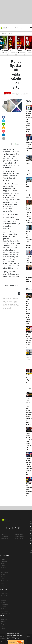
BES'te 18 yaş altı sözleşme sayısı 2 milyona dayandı (29, 239)
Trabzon (11, 28)
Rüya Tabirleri (5, 626)
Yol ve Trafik (4, 596)
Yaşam (3, 585)
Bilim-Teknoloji (5, 572)
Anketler (3, 622)
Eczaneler (3, 600)
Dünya (3, 583)
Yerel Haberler (5, 568)
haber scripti (27, 638)
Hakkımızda (4, 534)
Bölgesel (3, 564)
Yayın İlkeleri (4, 536)
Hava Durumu (5, 594)
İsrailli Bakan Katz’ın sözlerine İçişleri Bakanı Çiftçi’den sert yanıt (29, 441)
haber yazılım (4, 640)
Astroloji (3, 628)
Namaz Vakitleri (5, 598)
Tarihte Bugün (5, 605)
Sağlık (3, 579)
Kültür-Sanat (4, 581)
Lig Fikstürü (4, 602)
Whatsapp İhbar (19, 536)
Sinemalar (4, 607)
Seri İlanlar (4, 609)
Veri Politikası (4, 539)
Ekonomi (3, 577)
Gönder (19, 294)
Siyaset (3, 574)
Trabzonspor (19, 28)
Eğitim (3, 587)
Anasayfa (4, 34)
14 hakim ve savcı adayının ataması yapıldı (28, 168)
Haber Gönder (19, 539)
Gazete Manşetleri (6, 613)
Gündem (10, 34)
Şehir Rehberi (5, 611)
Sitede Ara (4, 620)
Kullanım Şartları (19, 534)
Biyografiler (4, 624)
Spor (2, 570)
